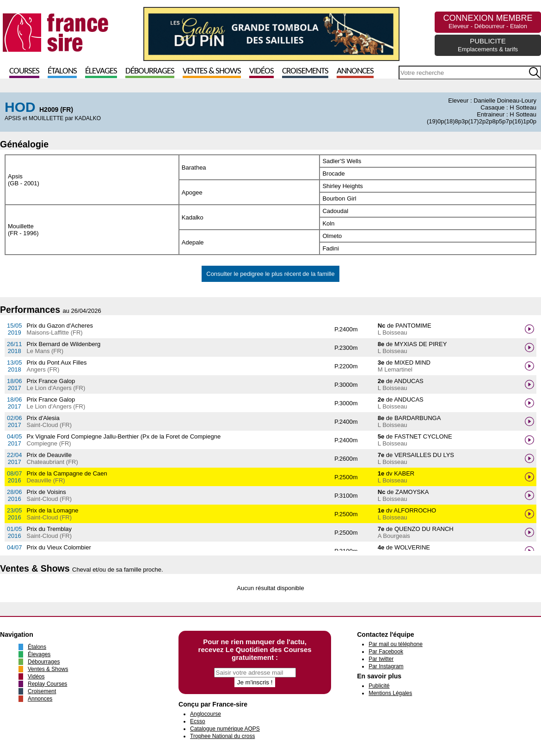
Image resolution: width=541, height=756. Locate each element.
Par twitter (381, 659)
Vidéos (261, 71)
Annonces (355, 71)
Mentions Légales (390, 693)
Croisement (42, 691)
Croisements (305, 71)
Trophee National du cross (222, 736)
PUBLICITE (488, 45)
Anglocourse (206, 714)
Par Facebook (386, 652)
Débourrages (150, 71)
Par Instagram (386, 666)
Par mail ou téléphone (396, 644)
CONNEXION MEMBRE (488, 21)
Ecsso (198, 721)
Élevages (101, 71)
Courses (24, 71)
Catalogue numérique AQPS (225, 729)
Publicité (379, 686)
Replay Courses (47, 684)
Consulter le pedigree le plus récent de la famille (270, 274)
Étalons (62, 71)
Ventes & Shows (212, 71)
